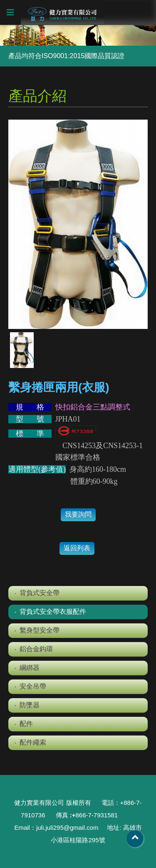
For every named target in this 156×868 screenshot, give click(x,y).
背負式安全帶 (40, 593)
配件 (26, 724)
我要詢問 (78, 514)
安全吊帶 (33, 686)
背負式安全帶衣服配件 (53, 612)
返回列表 (77, 548)
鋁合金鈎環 (36, 649)
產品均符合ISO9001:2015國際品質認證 (66, 56)
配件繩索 (33, 742)
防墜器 (30, 705)
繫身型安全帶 (40, 630)
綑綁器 (30, 668)
